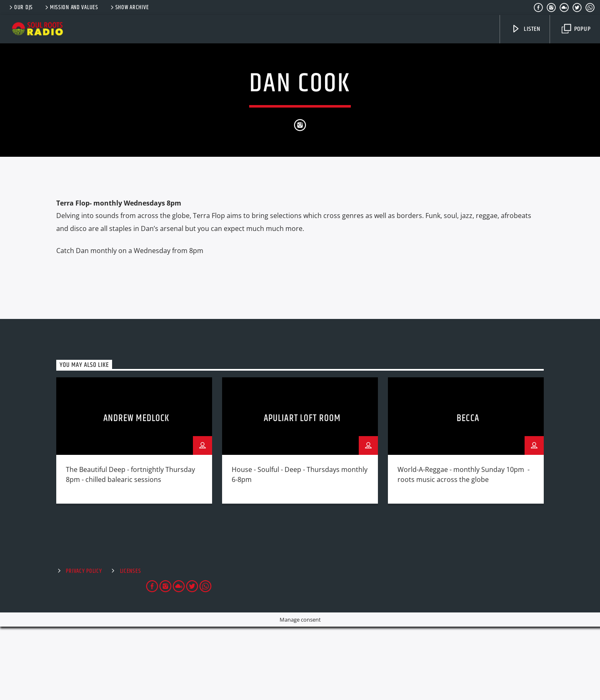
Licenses (131, 645)
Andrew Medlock (136, 492)
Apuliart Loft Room (302, 492)
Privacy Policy (84, 645)
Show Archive (129, 8)
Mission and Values (71, 8)
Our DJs (20, 8)
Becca (468, 492)
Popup (576, 29)
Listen (526, 29)
